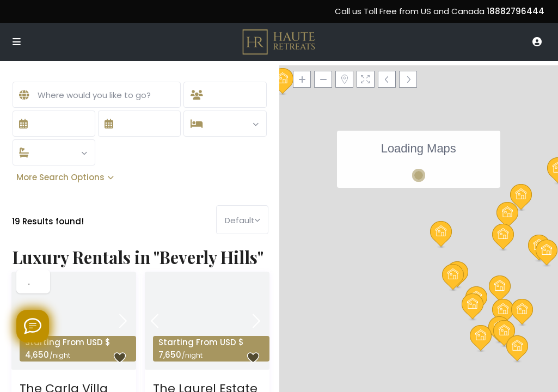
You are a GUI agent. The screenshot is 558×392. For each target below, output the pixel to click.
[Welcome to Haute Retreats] (33, 326)
